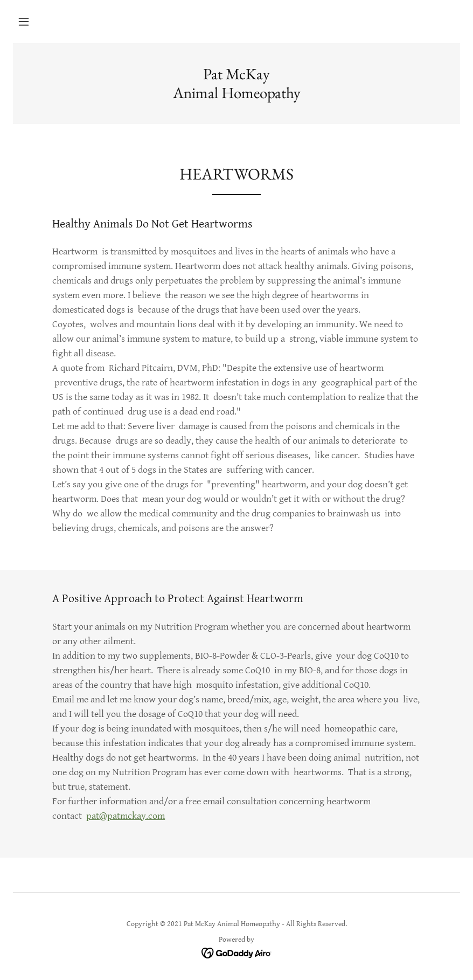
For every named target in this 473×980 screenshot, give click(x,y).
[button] (24, 22)
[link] (236, 96)
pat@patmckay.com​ (126, 816)
